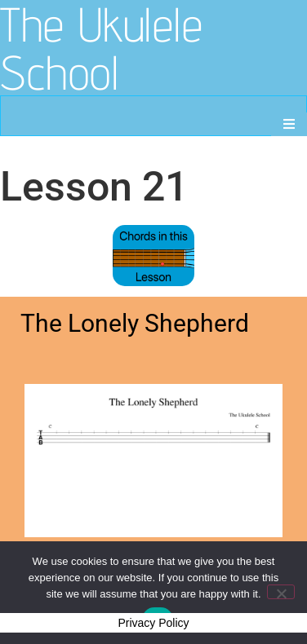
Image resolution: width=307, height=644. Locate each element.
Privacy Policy (153, 623)
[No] (281, 592)
